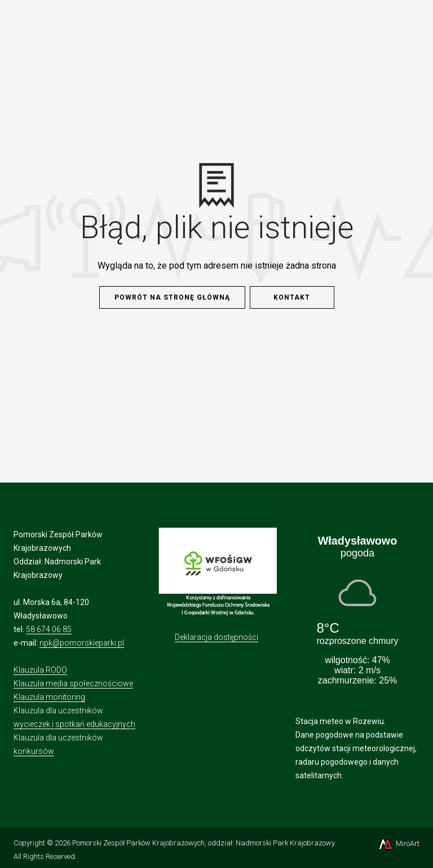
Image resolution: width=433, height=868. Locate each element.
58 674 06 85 (49, 629)
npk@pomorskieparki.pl (82, 643)
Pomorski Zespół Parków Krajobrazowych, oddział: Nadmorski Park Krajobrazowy (203, 843)
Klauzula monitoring (49, 697)
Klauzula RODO (40, 670)
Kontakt (292, 297)
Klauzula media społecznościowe (73, 683)
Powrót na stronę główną (172, 297)
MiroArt (398, 843)
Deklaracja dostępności (216, 637)
